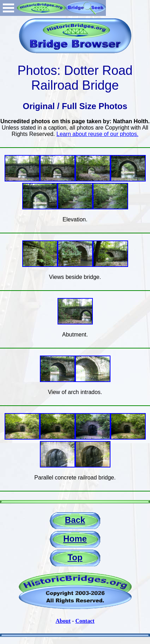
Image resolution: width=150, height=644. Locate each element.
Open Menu (8, 8)
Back (75, 520)
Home (75, 539)
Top (75, 557)
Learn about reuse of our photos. (97, 134)
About (63, 621)
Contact (85, 621)
